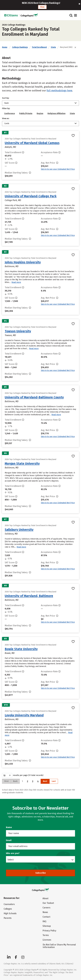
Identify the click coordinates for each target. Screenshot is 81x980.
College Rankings (20, 47)
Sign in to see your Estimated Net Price (58, 169)
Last (54, 781)
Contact (46, 917)
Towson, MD (10, 335)
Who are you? (13, 853)
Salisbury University (19, 530)
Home (5, 47)
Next (45, 781)
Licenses (47, 940)
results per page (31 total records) (23, 775)
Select (10, 860)
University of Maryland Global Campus (32, 143)
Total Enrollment (39, 47)
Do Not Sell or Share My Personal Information (59, 946)
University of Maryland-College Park (31, 196)
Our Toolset (48, 903)
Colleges (8, 909)
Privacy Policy (49, 931)
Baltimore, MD (12, 266)
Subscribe (41, 873)
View (42, 7)
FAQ (44, 921)
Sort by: (6, 98)
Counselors (9, 904)
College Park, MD (13, 200)
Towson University (18, 331)
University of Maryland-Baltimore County (34, 397)
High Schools (10, 913)
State (53, 47)
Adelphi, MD (10, 147)
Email (9, 840)
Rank (7, 103)
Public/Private (26, 113)
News (45, 912)
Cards (7, 123)
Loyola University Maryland (24, 715)
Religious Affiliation (56, 113)
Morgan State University (22, 464)
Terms (46, 935)
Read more (16, 282)
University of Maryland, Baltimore (29, 596)
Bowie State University (21, 649)
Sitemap (47, 926)
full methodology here (59, 91)
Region (40, 113)
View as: (6, 118)
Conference (10, 113)
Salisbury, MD (11, 534)
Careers (46, 908)
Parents (8, 918)
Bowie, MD (10, 653)
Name (9, 827)
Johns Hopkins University (23, 262)
